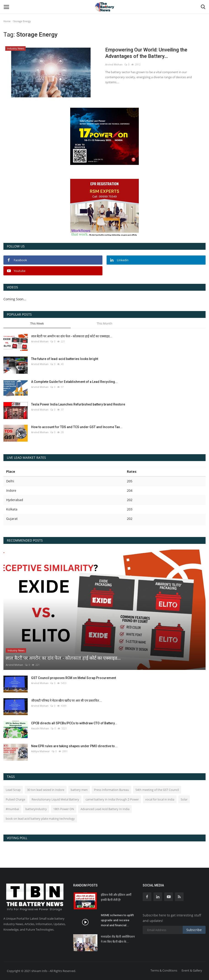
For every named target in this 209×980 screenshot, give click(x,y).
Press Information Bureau (111, 790)
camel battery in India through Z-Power (112, 799)
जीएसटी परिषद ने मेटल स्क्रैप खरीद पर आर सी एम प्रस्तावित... (66, 701)
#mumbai (12, 809)
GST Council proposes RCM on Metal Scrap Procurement (74, 678)
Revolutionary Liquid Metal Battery (55, 799)
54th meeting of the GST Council (157, 790)
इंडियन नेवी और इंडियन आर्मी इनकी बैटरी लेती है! (116, 897)
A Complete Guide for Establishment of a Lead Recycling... (74, 382)
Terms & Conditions (164, 970)
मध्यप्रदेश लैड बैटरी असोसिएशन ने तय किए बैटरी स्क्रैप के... (118, 939)
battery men (79, 790)
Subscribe (194, 930)
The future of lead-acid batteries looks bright (65, 359)
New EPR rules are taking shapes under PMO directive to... (74, 746)
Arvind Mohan (114, 64)
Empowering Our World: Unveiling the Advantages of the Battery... (146, 53)
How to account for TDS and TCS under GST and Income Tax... (77, 427)
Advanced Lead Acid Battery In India (105, 809)
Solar (184, 799)
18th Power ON (64, 809)
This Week (37, 323)
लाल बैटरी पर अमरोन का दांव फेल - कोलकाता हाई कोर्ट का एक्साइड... (72, 336)
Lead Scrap (13, 790)
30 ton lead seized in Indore (46, 790)
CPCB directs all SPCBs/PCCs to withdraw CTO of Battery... (74, 723)
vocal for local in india (160, 799)
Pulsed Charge (15, 799)
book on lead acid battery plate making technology (40, 819)
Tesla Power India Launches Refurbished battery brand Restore (78, 404)
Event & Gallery (192, 970)
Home (7, 21)
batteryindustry (36, 809)
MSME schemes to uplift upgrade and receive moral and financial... (117, 920)
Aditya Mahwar (40, 751)
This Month (104, 323)
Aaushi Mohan (40, 728)
